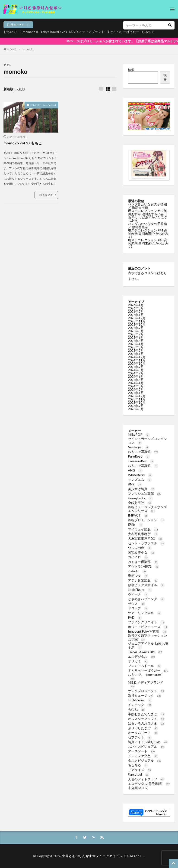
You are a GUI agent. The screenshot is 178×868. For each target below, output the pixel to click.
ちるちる (138, 765)
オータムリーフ (143, 733)
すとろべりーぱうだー (148, 670)
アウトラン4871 (144, 566)
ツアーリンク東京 (145, 613)
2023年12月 (137, 396)
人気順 (20, 89)
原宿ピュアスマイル (146, 585)
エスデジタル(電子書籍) (149, 784)
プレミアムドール (145, 666)
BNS (135, 484)
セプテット (140, 737)
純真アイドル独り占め (148, 742)
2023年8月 (136, 409)
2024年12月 (137, 357)
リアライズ (140, 770)
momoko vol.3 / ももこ (23, 143)
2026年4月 (136, 305)
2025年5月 (136, 341)
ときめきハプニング (146, 599)
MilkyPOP (139, 434)
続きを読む (46, 195)
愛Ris (136, 525)
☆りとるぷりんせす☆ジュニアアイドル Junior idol (103, 856)
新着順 (8, 89)
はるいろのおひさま (146, 723)
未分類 (133, 788)
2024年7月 (136, 373)
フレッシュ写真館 (145, 493)
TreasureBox (141, 461)
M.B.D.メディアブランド (87, 32)
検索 (131, 70)
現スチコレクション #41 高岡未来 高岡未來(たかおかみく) (148, 233)
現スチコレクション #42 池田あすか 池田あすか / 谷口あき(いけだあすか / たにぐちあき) (148, 216)
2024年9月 (136, 367)
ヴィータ (138, 594)
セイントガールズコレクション (147, 441)
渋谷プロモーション (146, 520)
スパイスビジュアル (146, 746)
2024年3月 (136, 386)
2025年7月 (136, 334)
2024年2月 (136, 389)
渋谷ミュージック (145, 695)
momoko (29, 49)
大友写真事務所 (143, 534)
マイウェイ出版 (143, 529)
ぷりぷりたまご (143, 728)
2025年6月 (136, 337)
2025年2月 (136, 350)
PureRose (139, 456)
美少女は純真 (141, 489)
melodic (137, 571)
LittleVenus (140, 700)
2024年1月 (136, 393)
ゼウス (137, 603)
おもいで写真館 (143, 452)
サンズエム (140, 480)
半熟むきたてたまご (146, 714)
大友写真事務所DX (145, 538)
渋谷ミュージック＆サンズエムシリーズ (147, 509)
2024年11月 (137, 360)
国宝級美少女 (141, 552)
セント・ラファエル (146, 543)
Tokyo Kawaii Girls (54, 32)
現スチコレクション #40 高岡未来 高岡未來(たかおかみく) (148, 243)
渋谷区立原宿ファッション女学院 (147, 637)
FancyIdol (139, 774)
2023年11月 (137, 399)
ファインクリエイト (146, 622)
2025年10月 (137, 324)
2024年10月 (137, 363)
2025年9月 (136, 328)
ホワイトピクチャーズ (148, 627)
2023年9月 (136, 406)
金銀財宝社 (140, 503)
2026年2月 (136, 311)
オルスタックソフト (146, 719)
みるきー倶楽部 (143, 562)
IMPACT (138, 515)
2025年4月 (136, 344)
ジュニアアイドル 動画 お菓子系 (148, 645)
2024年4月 (136, 383)
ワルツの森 (140, 548)
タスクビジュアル (145, 760)
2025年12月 (137, 318)
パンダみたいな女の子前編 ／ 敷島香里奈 (147, 225)
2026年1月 (136, 315)
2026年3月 (136, 308)
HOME (12, 49)
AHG (135, 470)
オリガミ (138, 661)
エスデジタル (141, 656)
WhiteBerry (140, 475)
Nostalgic (139, 447)
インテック (140, 705)
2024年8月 (136, 370)
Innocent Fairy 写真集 (147, 631)
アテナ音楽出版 (143, 580)
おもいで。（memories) (21, 32)
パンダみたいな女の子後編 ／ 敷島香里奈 (147, 206)
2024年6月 (136, 376)
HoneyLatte (140, 498)
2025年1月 (136, 354)
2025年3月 (136, 347)
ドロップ (138, 608)
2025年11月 (137, 321)
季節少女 (138, 576)
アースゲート (141, 751)
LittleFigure (140, 590)
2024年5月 (136, 380)
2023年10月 (137, 402)
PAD (135, 617)
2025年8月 (136, 331)
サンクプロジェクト (146, 691)
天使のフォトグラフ (146, 779)
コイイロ (138, 557)
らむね (137, 709)
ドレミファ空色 (143, 756)
